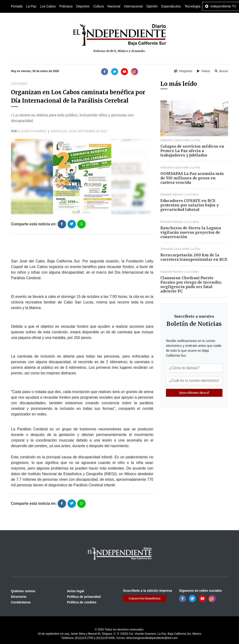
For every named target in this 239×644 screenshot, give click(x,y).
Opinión (152, 6)
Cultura (98, 6)
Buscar (221, 71)
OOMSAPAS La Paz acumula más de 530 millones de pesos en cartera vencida (192, 178)
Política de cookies (82, 602)
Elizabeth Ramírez (32, 131)
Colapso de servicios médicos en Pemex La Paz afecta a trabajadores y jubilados (192, 151)
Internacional (133, 6)
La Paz (31, 6)
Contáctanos (21, 602)
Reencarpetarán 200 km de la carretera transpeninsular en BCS (194, 257)
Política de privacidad (84, 597)
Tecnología (193, 6)
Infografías (183, 71)
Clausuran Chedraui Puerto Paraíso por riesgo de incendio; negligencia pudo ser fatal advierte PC (191, 285)
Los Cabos (48, 6)
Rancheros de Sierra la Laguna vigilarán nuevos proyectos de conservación (191, 232)
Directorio (19, 597)
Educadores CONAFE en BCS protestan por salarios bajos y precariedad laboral (190, 205)
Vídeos (204, 71)
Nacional (114, 6)
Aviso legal (76, 591)
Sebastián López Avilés (175, 140)
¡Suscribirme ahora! (194, 393)
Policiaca (66, 6)
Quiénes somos (23, 591)
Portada (17, 6)
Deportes (83, 6)
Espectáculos (171, 6)
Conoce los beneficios (145, 598)
